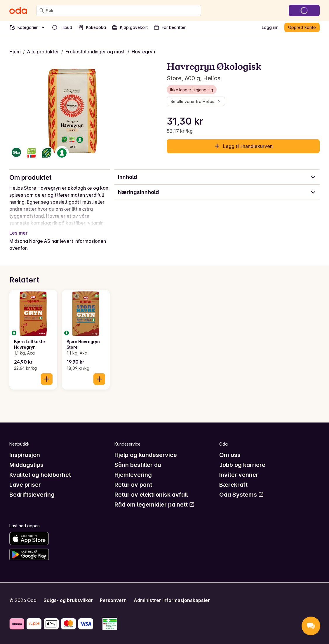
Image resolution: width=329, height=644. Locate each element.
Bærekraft (233, 485)
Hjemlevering (133, 475)
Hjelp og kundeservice (146, 455)
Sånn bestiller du (138, 465)
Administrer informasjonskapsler (172, 600)
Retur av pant (133, 485)
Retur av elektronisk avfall (151, 495)
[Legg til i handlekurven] (47, 379)
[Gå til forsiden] (18, 11)
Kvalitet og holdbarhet (40, 475)
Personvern (113, 600)
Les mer (19, 233)
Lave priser (25, 485)
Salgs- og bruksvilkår (68, 600)
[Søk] (42, 11)
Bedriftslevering (32, 495)
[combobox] (122, 11)
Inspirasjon (25, 455)
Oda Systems (242, 495)
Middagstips (26, 465)
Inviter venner (239, 475)
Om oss (230, 455)
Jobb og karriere (242, 465)
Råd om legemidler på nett (155, 505)
